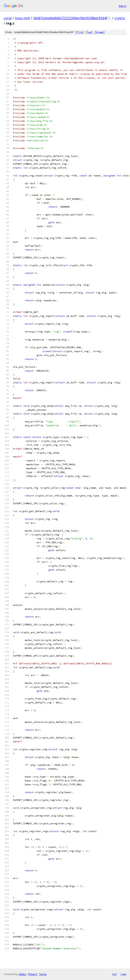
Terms (43, 974)
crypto (120, 18)
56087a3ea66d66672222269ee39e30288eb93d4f (70, 18)
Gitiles (22, 974)
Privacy (32, 974)
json (123, 974)
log (89, 32)
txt (114, 974)
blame (100, 32)
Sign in (122, 6)
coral (8, 18)
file (80, 32)
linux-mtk (22, 18)
